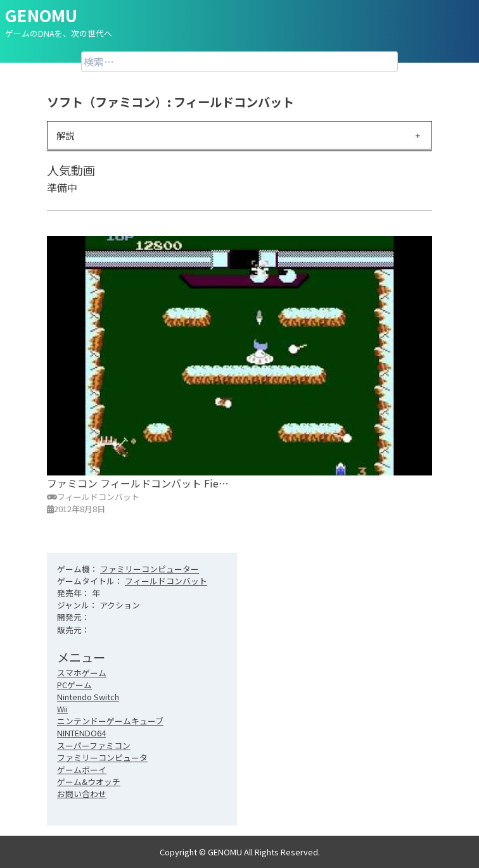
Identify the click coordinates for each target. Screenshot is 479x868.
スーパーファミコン (94, 745)
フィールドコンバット (166, 581)
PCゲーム (74, 685)
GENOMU (41, 15)
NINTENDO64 (81, 733)
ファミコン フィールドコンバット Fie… (138, 483)
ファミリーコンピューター (150, 569)
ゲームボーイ (82, 770)
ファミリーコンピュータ (102, 758)
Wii (62, 709)
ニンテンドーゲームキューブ (110, 721)
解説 (65, 135)
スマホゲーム (82, 673)
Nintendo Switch (88, 697)
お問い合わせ (82, 794)
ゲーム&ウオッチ (89, 782)
